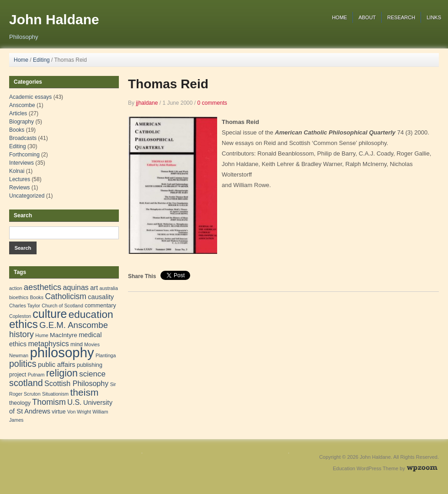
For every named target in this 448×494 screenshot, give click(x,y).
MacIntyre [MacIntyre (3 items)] (64, 335)
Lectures (20, 179)
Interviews (21, 163)
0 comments (212, 103)
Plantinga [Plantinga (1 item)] (106, 355)
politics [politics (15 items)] (23, 364)
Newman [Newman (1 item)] (19, 355)
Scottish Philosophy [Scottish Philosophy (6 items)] (76, 383)
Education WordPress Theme (365, 468)
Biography (21, 122)
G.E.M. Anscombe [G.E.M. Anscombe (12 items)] (74, 325)
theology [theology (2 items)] (20, 403)
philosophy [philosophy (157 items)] (62, 352)
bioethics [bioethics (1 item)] (19, 297)
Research (401, 17)
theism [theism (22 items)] (84, 392)
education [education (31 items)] (91, 314)
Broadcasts (23, 138)
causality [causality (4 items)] (101, 297)
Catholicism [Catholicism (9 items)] (66, 296)
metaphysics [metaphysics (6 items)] (48, 344)
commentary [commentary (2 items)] (100, 306)
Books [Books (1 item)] (37, 297)
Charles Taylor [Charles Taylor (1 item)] (25, 306)
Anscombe (22, 105)
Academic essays (30, 97)
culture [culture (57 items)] (50, 314)
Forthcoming (24, 155)
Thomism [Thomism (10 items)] (49, 402)
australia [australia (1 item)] (109, 288)
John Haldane (54, 19)
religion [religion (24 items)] (62, 373)
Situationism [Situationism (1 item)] (55, 394)
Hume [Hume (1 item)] (42, 335)
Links (434, 17)
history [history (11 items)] (21, 334)
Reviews (19, 188)
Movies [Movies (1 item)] (92, 344)
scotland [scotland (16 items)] (26, 383)
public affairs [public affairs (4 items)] (57, 365)
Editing (41, 60)
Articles (18, 113)
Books (17, 130)
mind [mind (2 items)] (77, 344)
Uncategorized (27, 196)
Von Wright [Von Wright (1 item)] (79, 412)
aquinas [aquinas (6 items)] (76, 287)
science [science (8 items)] (92, 374)
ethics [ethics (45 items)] (24, 324)
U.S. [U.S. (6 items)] (74, 402)
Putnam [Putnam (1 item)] (36, 375)
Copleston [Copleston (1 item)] (20, 316)
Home (339, 17)
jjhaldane (147, 103)
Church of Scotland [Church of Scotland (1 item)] (62, 306)
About (367, 17)
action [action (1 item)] (16, 288)
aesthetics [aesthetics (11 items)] (43, 287)
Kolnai (17, 171)
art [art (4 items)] (94, 288)
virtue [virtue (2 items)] (59, 412)
